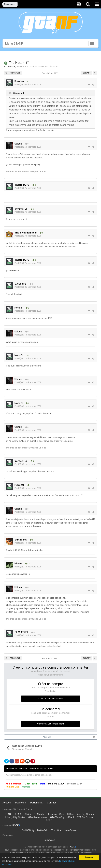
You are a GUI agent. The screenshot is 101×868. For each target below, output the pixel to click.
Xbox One (56, 830)
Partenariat (36, 803)
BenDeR (12, 67)
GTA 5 (28, 814)
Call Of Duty (28, 830)
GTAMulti (39, 814)
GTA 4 (70, 814)
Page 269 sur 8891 (51, 73)
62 (94, 737)
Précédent (15, 73)
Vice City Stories (85, 814)
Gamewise (49, 840)
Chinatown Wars (55, 814)
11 (30, 82)
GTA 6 (18, 814)
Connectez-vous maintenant (51, 724)
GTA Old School (85, 817)
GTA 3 (71, 817)
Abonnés (47, 737)
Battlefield (43, 830)
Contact (52, 803)
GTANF (8, 814)
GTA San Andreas (38, 817)
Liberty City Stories (15, 817)
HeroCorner (71, 830)
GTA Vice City (57, 817)
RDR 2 (49, 821)
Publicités (20, 803)
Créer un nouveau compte (50, 699)
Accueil (7, 803)
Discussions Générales (47, 67)
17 (27, 564)
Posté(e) (28, 84)
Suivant (87, 73)
